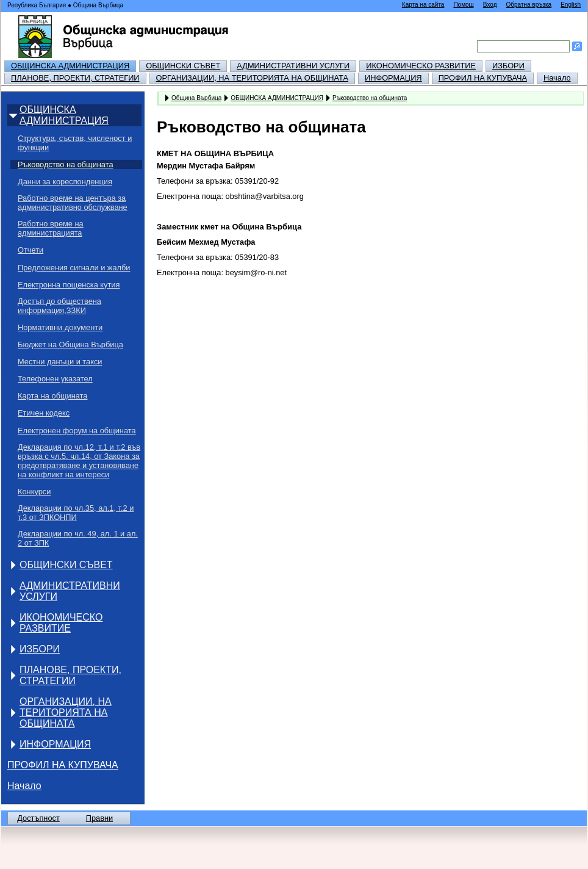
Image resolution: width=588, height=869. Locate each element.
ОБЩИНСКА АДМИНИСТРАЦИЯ (70, 66)
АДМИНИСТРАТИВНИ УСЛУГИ (293, 66)
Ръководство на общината (66, 164)
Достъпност (38, 818)
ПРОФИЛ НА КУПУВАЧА (483, 78)
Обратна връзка (529, 5)
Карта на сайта (423, 5)
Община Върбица (196, 98)
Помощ (463, 5)
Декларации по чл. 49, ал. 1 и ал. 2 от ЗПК (78, 538)
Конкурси (34, 492)
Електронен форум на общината (77, 431)
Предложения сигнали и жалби (74, 268)
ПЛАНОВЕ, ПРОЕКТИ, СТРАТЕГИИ (75, 78)
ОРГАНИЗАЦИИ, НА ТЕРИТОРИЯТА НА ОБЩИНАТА (252, 78)
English (571, 5)
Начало (557, 78)
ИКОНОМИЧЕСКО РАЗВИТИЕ (421, 66)
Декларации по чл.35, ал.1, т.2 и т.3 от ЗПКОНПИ (76, 513)
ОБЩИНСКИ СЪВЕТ (183, 66)
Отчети (30, 250)
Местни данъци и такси (60, 362)
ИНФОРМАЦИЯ (393, 78)
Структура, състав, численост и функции (75, 143)
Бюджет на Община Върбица (70, 344)
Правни (99, 818)
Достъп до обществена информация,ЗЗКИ (59, 306)
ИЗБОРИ (508, 66)
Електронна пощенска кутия (69, 285)
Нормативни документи (60, 327)
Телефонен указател (55, 379)
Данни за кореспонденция (65, 182)
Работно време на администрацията (51, 228)
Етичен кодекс (44, 413)
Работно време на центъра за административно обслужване (73, 203)
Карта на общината (52, 396)
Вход (490, 5)
